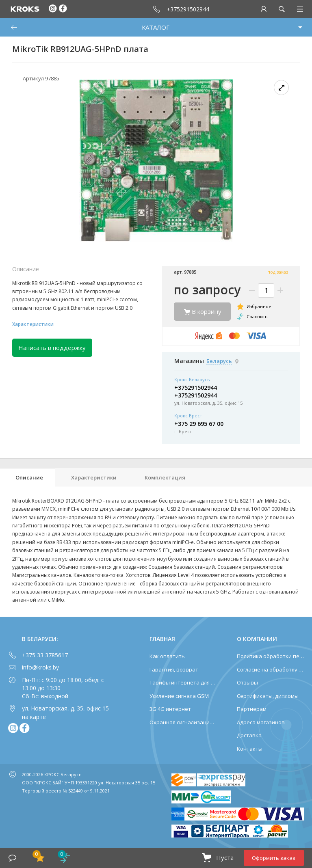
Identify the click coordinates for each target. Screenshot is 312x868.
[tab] (28, 477)
